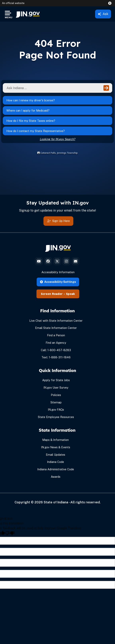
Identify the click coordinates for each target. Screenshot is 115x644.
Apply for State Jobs (56, 380)
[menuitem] (28, 14)
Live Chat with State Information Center (56, 321)
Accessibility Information (58, 272)
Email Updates (56, 455)
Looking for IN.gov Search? (58, 139)
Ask (103, 14)
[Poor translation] (10, 533)
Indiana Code (56, 462)
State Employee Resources (56, 417)
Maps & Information (56, 440)
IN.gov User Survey (56, 388)
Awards (56, 477)
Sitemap (56, 402)
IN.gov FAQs (56, 410)
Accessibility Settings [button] (58, 282)
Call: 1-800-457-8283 (56, 350)
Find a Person (56, 335)
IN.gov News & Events (56, 447)
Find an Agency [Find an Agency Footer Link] (56, 343)
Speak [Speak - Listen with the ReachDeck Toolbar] (70, 294)
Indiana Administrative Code (56, 469)
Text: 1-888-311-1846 (56, 357)
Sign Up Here (58, 221)
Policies (56, 395)
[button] (111, 3)
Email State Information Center (56, 328)
